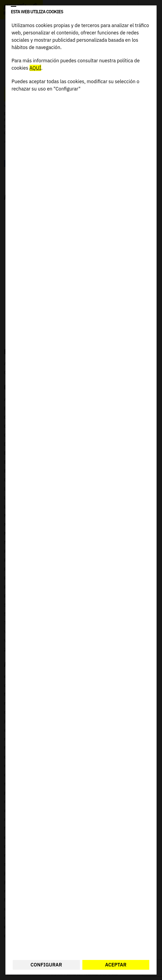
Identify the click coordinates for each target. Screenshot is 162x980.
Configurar (46, 965)
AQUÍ (35, 68)
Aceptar (116, 965)
